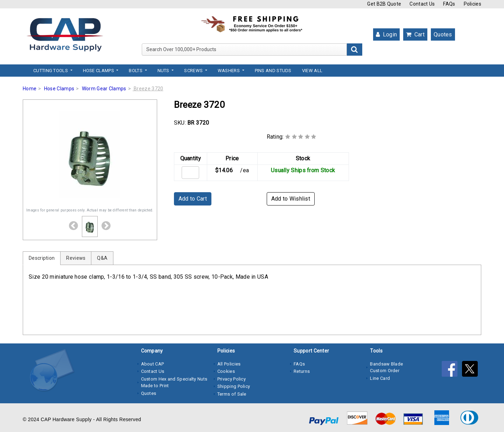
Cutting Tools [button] (51, 71)
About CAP (153, 364)
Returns (302, 371)
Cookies (226, 371)
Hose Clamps (59, 89)
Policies (472, 4)
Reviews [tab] (76, 258)
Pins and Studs (273, 71)
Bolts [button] (136, 71)
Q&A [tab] (102, 258)
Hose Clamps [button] (99, 71)
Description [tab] (42, 258)
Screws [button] (194, 71)
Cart (415, 34)
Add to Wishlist (291, 199)
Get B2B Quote (384, 4)
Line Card (380, 378)
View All (312, 71)
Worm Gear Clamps (104, 89)
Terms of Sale (232, 394)
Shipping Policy (234, 386)
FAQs (449, 4)
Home (30, 89)
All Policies (229, 364)
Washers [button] (229, 71)
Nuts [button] (164, 71)
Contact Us (422, 4)
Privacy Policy (232, 379)
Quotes (443, 34)
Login (386, 34)
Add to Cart (193, 199)
